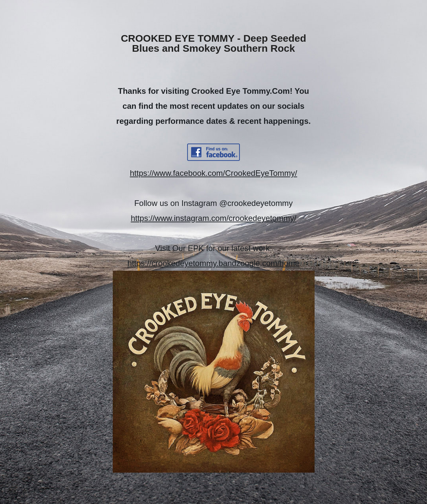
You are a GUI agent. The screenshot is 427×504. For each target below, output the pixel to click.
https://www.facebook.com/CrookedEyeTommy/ (213, 173)
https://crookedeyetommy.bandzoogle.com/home (213, 263)
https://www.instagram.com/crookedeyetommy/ (213, 218)
